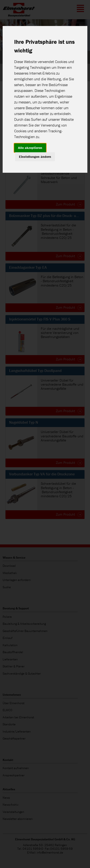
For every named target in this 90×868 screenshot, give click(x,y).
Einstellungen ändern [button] (35, 157)
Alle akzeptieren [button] (30, 148)
